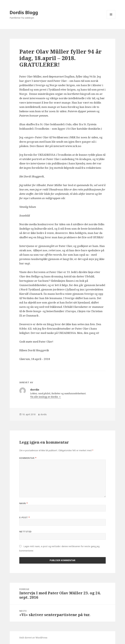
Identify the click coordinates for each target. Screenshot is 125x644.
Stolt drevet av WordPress (33, 638)
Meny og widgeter (111, 19)
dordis (44, 414)
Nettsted (25, 532)
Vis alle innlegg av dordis (44, 397)
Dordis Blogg (24, 12)
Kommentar (28, 458)
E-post (25, 517)
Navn (24, 503)
